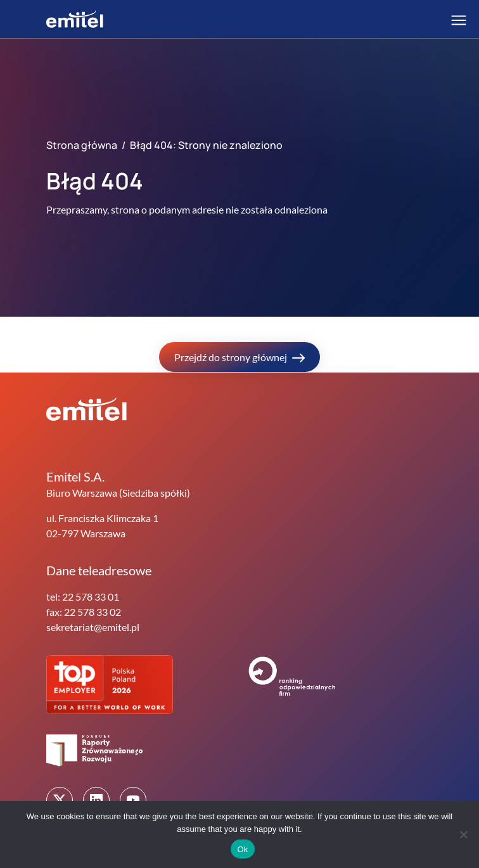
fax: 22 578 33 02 (84, 612)
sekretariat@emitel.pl (93, 627)
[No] (463, 834)
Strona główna (82, 145)
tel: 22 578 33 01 (83, 597)
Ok (242, 849)
